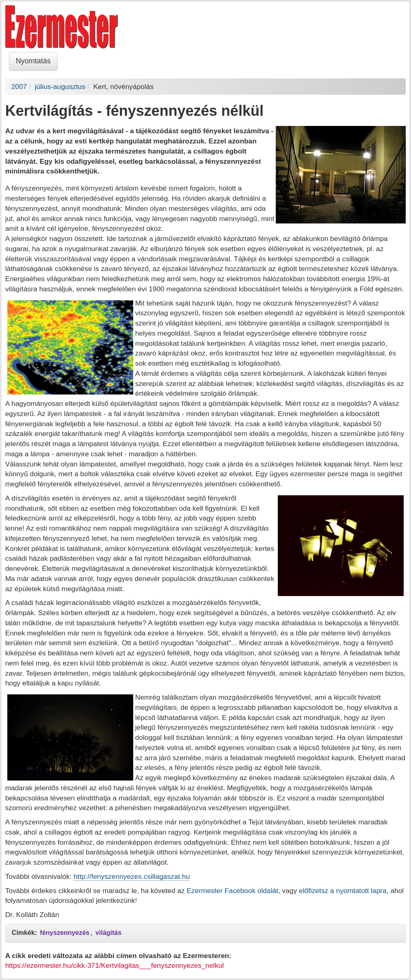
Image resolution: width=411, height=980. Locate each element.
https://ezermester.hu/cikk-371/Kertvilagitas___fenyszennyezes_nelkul (115, 965)
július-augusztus (60, 87)
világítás (108, 933)
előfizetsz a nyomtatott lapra (343, 891)
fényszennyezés (65, 933)
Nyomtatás (33, 61)
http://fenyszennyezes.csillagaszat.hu (132, 876)
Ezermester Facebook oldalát (233, 891)
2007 (19, 87)
